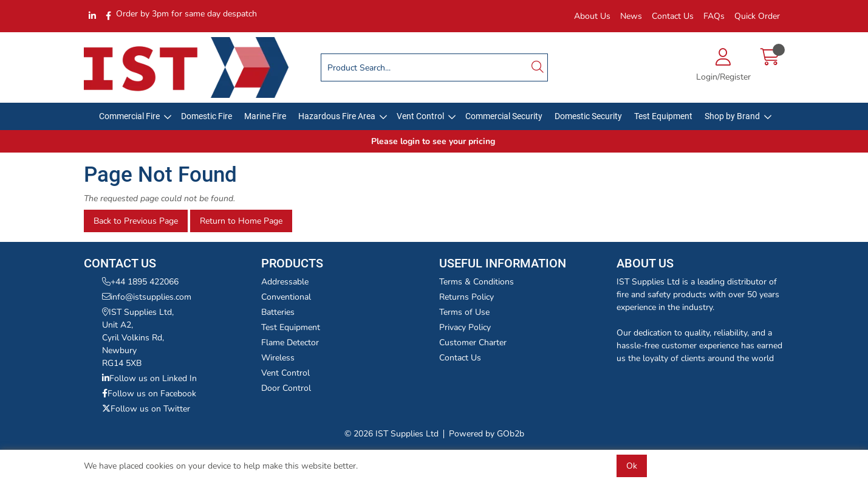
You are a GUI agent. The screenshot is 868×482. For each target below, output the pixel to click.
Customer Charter (473, 343)
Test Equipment (663, 116)
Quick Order (757, 16)
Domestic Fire (207, 116)
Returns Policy (466, 297)
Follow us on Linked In (149, 378)
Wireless (278, 358)
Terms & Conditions (477, 282)
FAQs (714, 16)
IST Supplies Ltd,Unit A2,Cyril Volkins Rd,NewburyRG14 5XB (138, 338)
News (631, 16)
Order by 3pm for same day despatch (186, 14)
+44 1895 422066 (140, 282)
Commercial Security (504, 116)
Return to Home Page (241, 221)
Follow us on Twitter (146, 409)
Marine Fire (265, 116)
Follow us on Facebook (149, 394)
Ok (632, 466)
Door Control (286, 388)
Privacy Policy (465, 327)
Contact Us (673, 16)
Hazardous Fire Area (337, 116)
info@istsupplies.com (147, 297)
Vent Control (420, 116)
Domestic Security (588, 116)
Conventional (286, 297)
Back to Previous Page (136, 221)
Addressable (285, 282)
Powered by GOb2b (487, 434)
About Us (592, 16)
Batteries (278, 312)
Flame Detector (290, 343)
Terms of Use (464, 312)
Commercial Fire (129, 116)
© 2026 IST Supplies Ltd (391, 434)
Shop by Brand (732, 116)
